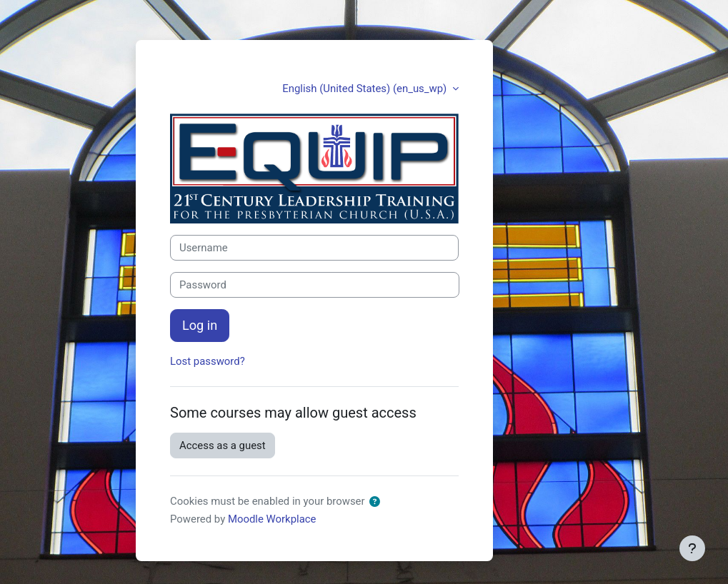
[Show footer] (692, 548)
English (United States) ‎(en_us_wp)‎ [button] (366, 89)
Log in (200, 325)
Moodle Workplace (272, 519)
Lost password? (208, 361)
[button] (375, 502)
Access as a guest (223, 445)
